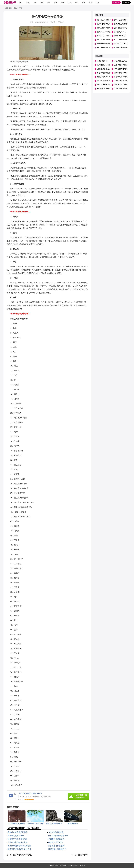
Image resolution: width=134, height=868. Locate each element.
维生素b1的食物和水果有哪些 (19, 846)
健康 (49, 2)
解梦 (91, 2)
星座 (84, 2)
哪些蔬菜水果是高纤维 (57, 849)
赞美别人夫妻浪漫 (104, 32)
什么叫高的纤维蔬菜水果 (58, 836)
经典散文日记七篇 (104, 65)
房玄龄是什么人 (120, 32)
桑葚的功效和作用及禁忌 (18, 832)
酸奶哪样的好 (83, 855)
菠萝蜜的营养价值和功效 (18, 839)
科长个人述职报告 (104, 36)
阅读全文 (54, 22)
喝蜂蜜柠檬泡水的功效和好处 (19, 849)
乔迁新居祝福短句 (121, 77)
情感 (42, 2)
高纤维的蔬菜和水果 (16, 836)
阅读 (35, 2)
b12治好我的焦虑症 (56, 832)
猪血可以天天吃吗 (55, 842)
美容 (28, 2)
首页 (21, 2)
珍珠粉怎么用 (102, 61)
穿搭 (56, 2)
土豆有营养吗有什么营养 (18, 842)
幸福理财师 (63, 865)
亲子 (63, 2)
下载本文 (61, 22)
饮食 (70, 2)
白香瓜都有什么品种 (56, 846)
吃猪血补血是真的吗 (56, 839)
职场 (97, 2)
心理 (77, 2)
